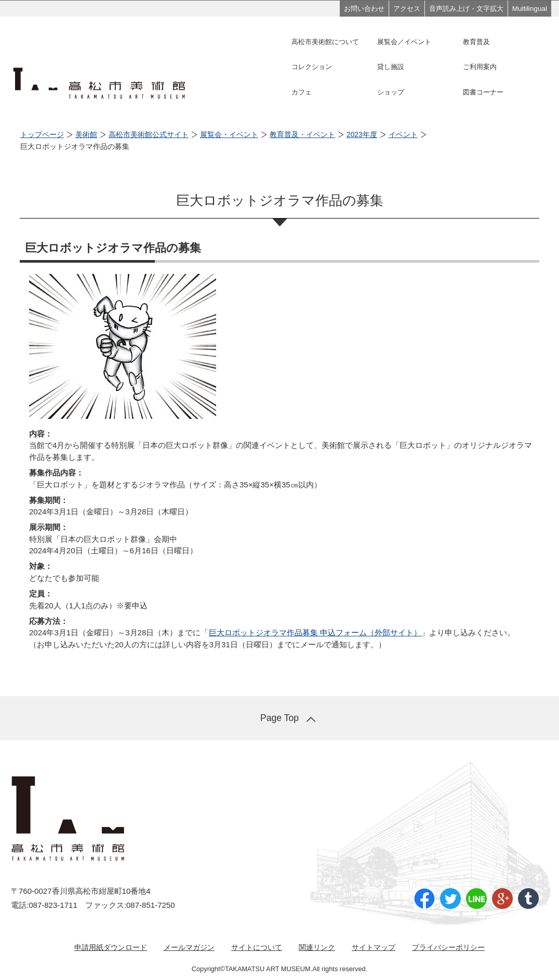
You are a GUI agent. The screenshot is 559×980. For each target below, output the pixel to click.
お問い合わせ (364, 9)
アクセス (407, 9)
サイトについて (257, 947)
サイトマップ (374, 947)
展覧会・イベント (229, 135)
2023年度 (362, 135)
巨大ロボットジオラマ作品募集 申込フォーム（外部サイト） (315, 632)
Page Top (279, 718)
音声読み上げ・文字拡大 (466, 9)
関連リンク (317, 947)
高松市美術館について (325, 42)
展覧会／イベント (404, 42)
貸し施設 (391, 67)
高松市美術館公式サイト (149, 135)
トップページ (42, 135)
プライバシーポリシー (448, 947)
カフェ (302, 92)
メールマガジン (189, 947)
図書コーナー (483, 92)
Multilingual (530, 9)
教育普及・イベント (302, 135)
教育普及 (476, 42)
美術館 (86, 135)
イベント (403, 135)
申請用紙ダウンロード (111, 947)
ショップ (391, 92)
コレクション (312, 67)
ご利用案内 (480, 67)
